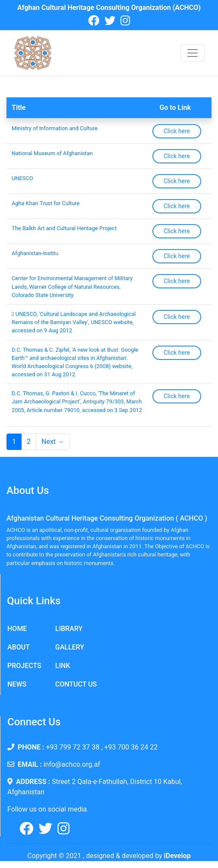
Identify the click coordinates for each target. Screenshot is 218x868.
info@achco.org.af (72, 764)
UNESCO (22, 178)
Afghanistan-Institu (35, 253)
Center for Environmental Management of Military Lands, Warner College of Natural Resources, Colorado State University (72, 286)
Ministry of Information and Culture (55, 128)
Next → (53, 442)
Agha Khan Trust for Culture (46, 203)
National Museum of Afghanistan (52, 153)
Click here (177, 131)
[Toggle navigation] (193, 53)
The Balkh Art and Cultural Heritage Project (64, 228)
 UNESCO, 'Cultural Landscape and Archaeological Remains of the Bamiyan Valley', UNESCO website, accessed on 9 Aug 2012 (74, 322)
